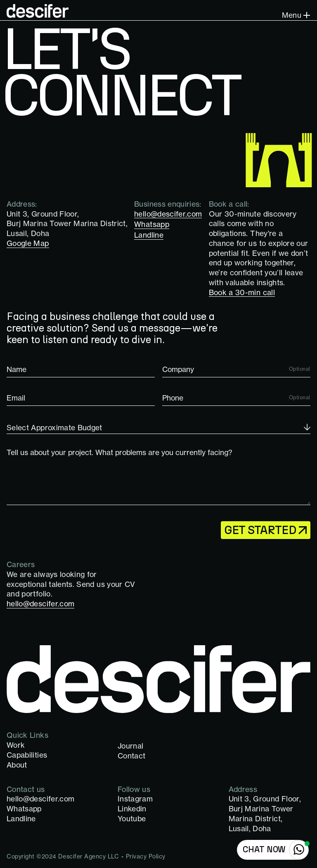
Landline (21, 819)
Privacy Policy (146, 856)
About (17, 765)
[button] (295, 16)
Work (16, 745)
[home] (38, 11)
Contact (131, 756)
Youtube (132, 819)
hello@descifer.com (40, 799)
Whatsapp (24, 809)
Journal (130, 746)
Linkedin (132, 809)
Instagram (135, 799)
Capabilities (27, 755)
